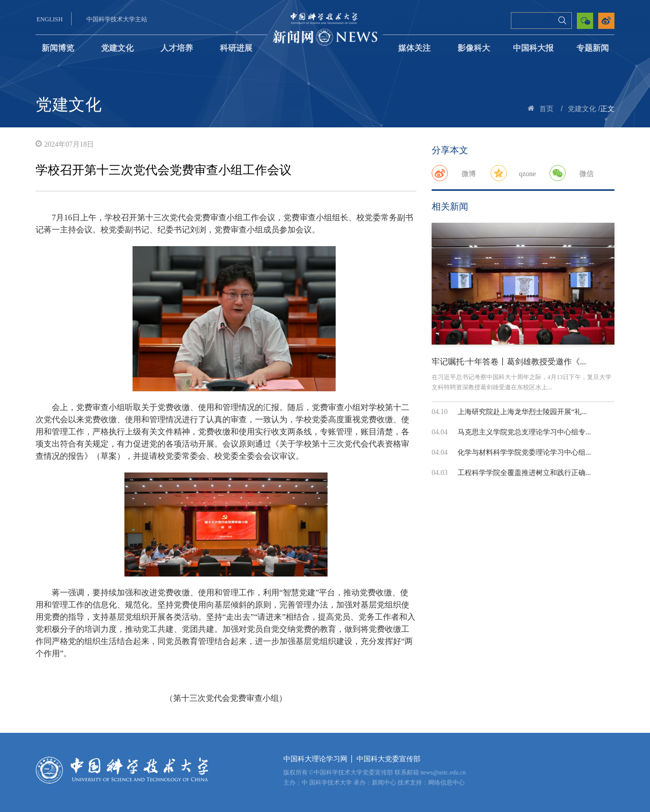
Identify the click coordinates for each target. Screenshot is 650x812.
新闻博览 (58, 48)
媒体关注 (414, 48)
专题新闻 (593, 48)
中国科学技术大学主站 (117, 19)
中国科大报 (533, 48)
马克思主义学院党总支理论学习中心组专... (524, 432)
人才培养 (177, 48)
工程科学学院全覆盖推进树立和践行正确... (524, 473)
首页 (546, 109)
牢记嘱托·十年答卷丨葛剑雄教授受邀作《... (509, 362)
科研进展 (236, 48)
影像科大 (474, 48)
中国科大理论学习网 (315, 759)
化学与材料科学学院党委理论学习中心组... (524, 452)
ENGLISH (50, 19)
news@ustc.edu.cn (443, 772)
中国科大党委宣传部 (388, 759)
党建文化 (117, 48)
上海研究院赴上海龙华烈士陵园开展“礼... (522, 412)
